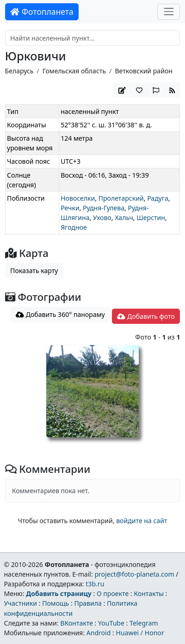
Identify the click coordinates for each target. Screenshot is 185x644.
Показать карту (34, 271)
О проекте (113, 593)
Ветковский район (144, 71)
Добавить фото (146, 316)
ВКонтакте (77, 623)
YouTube (111, 623)
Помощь (55, 603)
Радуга (158, 198)
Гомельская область (74, 71)
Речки (70, 208)
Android (99, 633)
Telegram (144, 623)
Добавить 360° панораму (60, 314)
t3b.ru (95, 584)
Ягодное (74, 227)
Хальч (124, 218)
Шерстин (151, 218)
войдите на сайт (142, 521)
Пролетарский (121, 198)
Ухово (102, 218)
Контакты (149, 593)
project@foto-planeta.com (134, 574)
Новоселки (78, 198)
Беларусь (19, 71)
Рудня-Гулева (104, 208)
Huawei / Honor (140, 633)
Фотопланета (42, 12)
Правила (88, 603)
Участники (20, 603)
